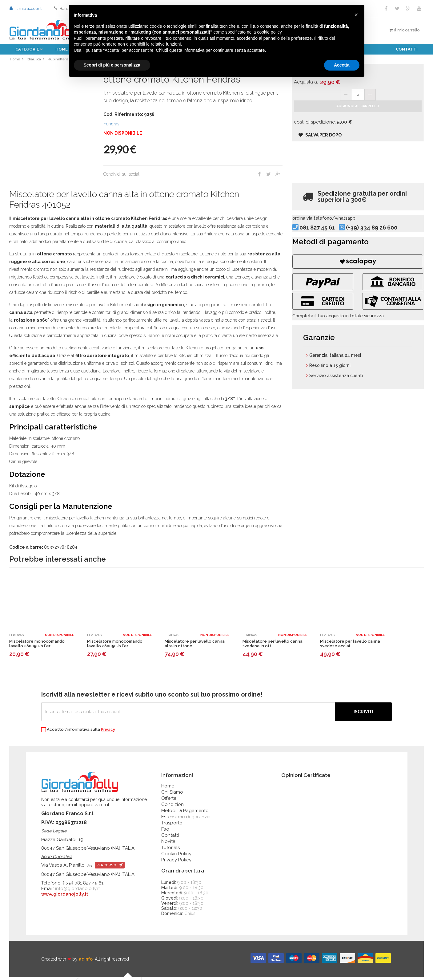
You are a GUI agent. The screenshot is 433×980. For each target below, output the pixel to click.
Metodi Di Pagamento (185, 814)
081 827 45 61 (328, 239)
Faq (165, 832)
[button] (356, 15)
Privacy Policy (176, 863)
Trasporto (172, 826)
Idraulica (34, 61)
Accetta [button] (342, 65)
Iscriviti (363, 715)
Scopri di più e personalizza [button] (112, 65)
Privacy (108, 732)
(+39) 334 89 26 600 (382, 239)
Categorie (27, 49)
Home (62, 49)
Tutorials (170, 851)
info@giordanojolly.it (77, 892)
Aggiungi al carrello (358, 116)
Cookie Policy (176, 857)
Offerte (169, 801)
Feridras (111, 127)
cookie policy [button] (269, 32)
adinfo (86, 962)
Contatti (407, 49)
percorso (110, 868)
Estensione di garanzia (186, 820)
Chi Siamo (172, 795)
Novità (168, 844)
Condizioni (173, 807)
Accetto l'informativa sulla (78, 733)
